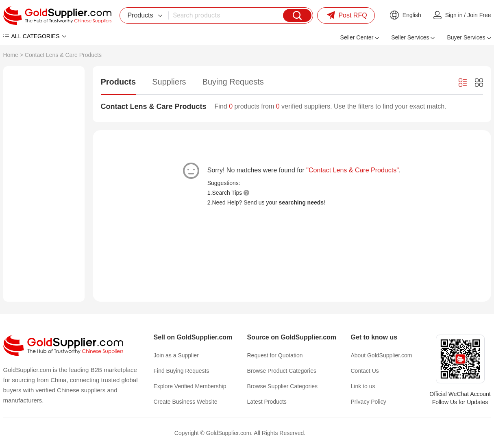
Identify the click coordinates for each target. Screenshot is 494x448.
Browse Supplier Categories (283, 386)
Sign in (454, 15)
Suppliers (169, 82)
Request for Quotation (275, 355)
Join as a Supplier (176, 355)
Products (119, 82)
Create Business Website (186, 402)
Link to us (363, 386)
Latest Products (267, 402)
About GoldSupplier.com (382, 355)
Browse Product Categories (282, 371)
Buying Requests (233, 82)
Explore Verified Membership (190, 386)
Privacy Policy (369, 402)
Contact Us (365, 371)
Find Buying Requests (182, 371)
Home (11, 55)
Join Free (479, 15)
